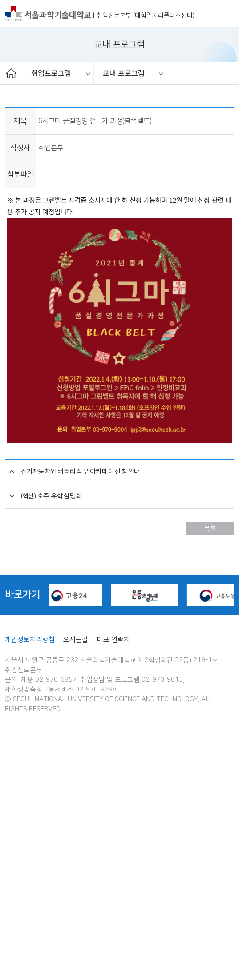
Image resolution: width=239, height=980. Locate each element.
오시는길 (77, 884)
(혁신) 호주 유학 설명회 (51, 740)
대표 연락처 (113, 884)
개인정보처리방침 (30, 884)
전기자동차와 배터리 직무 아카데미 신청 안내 (81, 715)
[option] (58, 73)
